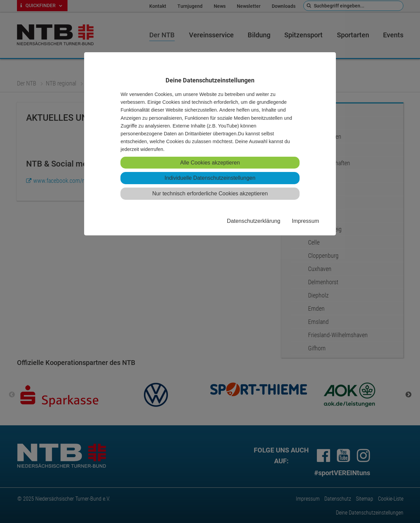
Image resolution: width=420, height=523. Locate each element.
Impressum (305, 221)
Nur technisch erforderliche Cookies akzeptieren (210, 193)
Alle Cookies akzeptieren (210, 163)
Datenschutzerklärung (254, 221)
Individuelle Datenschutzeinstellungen (210, 178)
